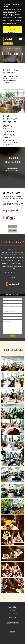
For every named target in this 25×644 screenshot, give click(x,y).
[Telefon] (12, 305)
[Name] (12, 299)
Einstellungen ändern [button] (13, 32)
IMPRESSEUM (12, 631)
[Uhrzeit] (12, 315)
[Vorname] (12, 302)
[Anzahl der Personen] (12, 318)
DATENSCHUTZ (12, 633)
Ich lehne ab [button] (12, 30)
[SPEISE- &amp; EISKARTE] (12, 60)
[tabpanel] (12, 48)
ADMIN (12, 634)
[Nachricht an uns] (12, 327)
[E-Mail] (12, 308)
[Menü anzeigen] (20, 39)
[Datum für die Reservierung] (12, 312)
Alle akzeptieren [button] (12, 27)
